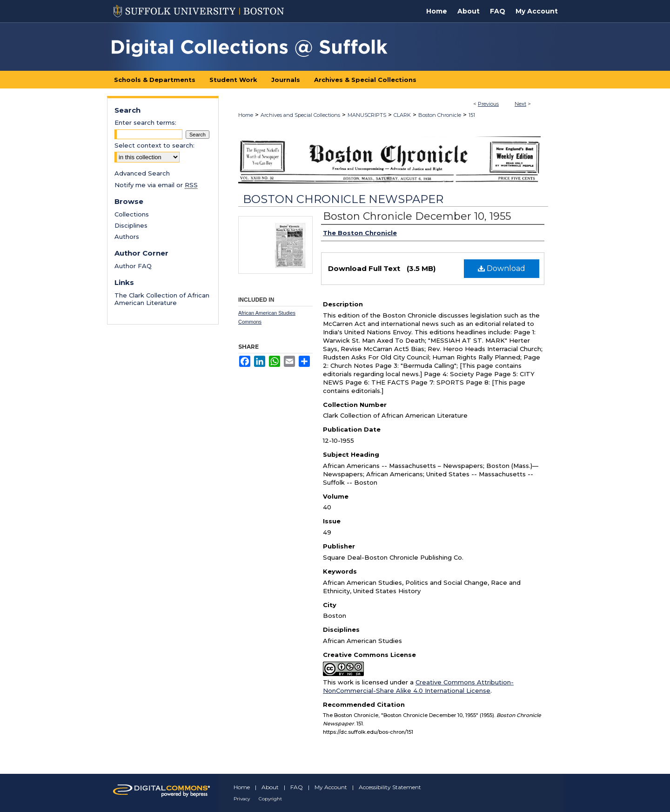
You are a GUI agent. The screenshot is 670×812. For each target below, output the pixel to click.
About (270, 787)
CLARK (402, 115)
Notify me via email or (156, 185)
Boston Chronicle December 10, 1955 (417, 216)
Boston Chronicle (440, 115)
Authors (127, 237)
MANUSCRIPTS (367, 115)
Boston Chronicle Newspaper (343, 199)
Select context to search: (154, 145)
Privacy (242, 799)
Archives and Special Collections (300, 115)
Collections (132, 214)
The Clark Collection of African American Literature (162, 299)
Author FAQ (133, 266)
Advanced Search (142, 173)
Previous (488, 104)
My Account (331, 787)
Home (246, 115)
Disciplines (131, 225)
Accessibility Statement (390, 787)
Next (520, 104)
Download (502, 268)
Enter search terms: (145, 122)
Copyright (270, 799)
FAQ (297, 787)
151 (472, 115)
